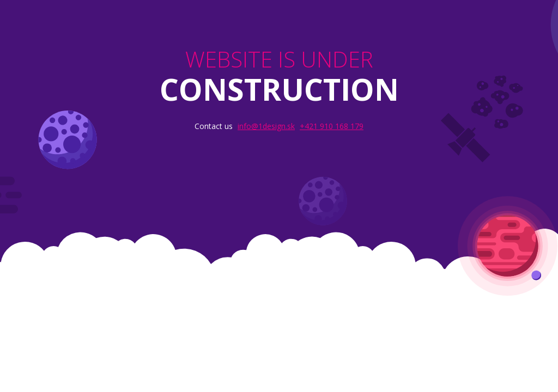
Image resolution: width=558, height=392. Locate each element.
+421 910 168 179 (332, 126)
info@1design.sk (266, 126)
